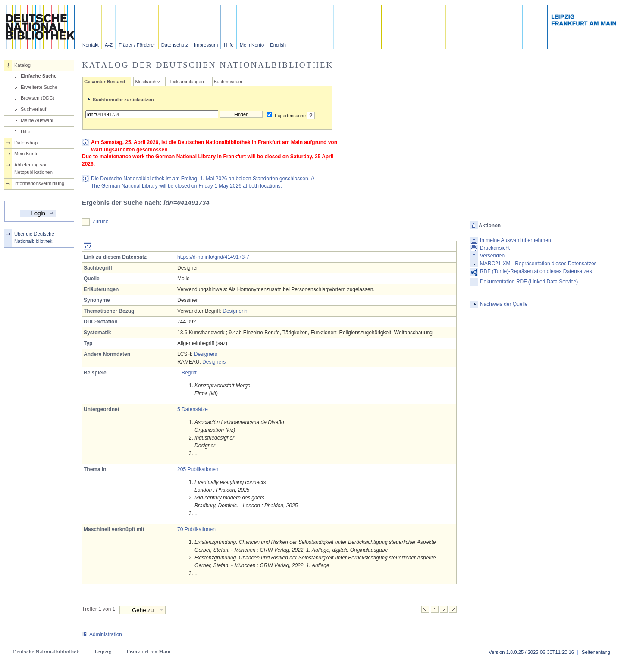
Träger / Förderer (137, 45)
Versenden (492, 256)
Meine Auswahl (37, 120)
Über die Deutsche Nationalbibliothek (34, 237)
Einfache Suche (39, 76)
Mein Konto (252, 45)
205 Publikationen (198, 469)
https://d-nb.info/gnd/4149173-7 (213, 257)
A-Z (109, 45)
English (278, 45)
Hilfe (229, 45)
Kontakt (91, 45)
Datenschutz (175, 45)
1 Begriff (187, 373)
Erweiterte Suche (39, 87)
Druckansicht (495, 248)
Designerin (235, 311)
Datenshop (26, 143)
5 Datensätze (193, 409)
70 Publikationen (196, 529)
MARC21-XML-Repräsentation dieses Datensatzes (538, 264)
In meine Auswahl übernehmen (516, 240)
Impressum (206, 45)
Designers (206, 354)
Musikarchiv (147, 82)
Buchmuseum (228, 82)
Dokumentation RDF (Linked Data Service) (529, 282)
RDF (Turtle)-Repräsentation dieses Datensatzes (536, 271)
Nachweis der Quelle (504, 304)
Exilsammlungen (187, 82)
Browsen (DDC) (38, 98)
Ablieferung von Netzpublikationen (33, 168)
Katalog (22, 65)
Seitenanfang (596, 652)
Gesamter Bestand (105, 82)
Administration (102, 634)
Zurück (100, 222)
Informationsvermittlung (39, 183)
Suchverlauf (33, 109)
